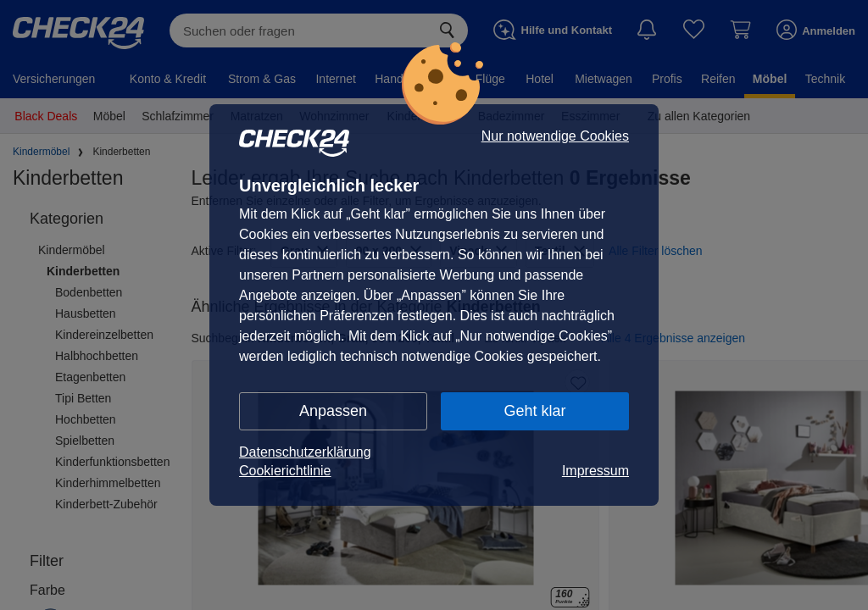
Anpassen (333, 411)
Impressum (595, 471)
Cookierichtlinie (285, 471)
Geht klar (534, 411)
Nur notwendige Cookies (555, 136)
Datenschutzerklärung (305, 452)
